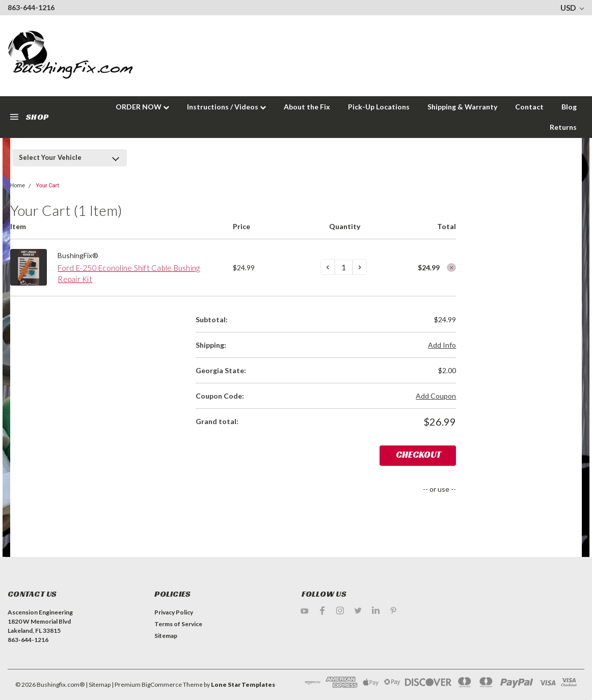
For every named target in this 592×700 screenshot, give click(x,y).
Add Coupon (436, 396)
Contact (529, 107)
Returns (563, 127)
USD (572, 8)
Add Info (442, 345)
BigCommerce (162, 684)
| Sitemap (98, 684)
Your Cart (47, 186)
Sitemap (166, 636)
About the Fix (307, 107)
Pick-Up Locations (379, 107)
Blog (569, 107)
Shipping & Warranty (462, 107)
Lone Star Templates (243, 684)
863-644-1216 (31, 7)
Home (18, 186)
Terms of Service (178, 624)
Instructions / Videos (226, 107)
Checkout (419, 454)
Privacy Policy (174, 612)
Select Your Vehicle (50, 157)
